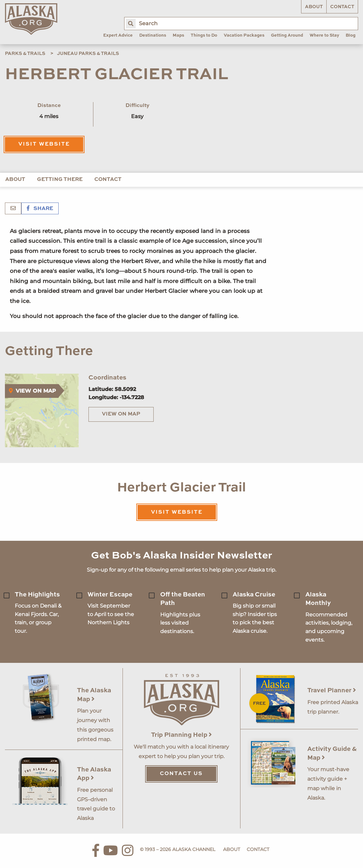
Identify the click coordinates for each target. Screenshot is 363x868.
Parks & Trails (25, 54)
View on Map (121, 414)
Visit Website (44, 144)
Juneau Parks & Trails (88, 54)
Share (40, 209)
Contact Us (181, 774)
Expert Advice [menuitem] (118, 35)
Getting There (60, 180)
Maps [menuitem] (178, 35)
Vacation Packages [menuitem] (244, 35)
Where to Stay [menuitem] (324, 35)
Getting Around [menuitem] (287, 35)
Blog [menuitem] (351, 35)
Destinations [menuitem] (153, 35)
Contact (342, 7)
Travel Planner (332, 691)
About (314, 7)
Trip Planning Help (181, 735)
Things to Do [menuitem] (204, 35)
